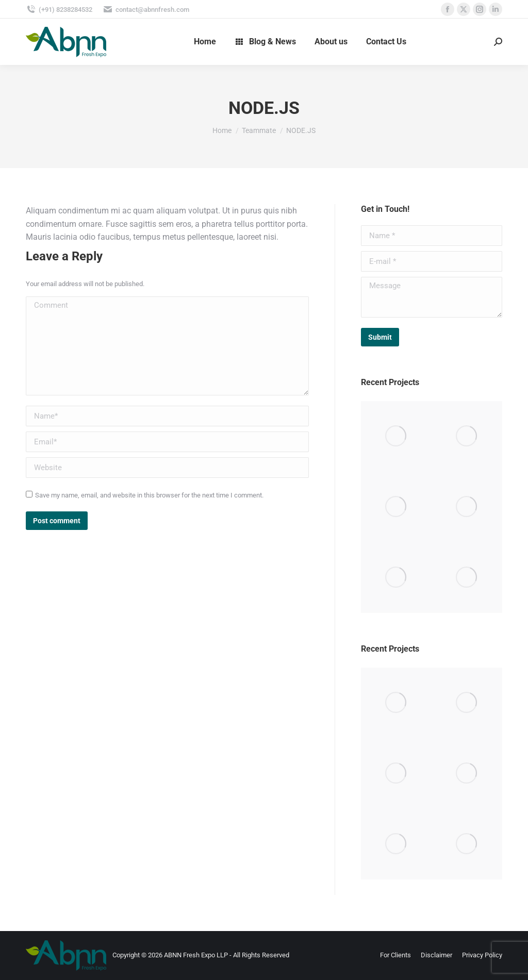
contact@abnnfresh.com (146, 10)
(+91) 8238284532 (59, 10)
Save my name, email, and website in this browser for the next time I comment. (149, 495)
